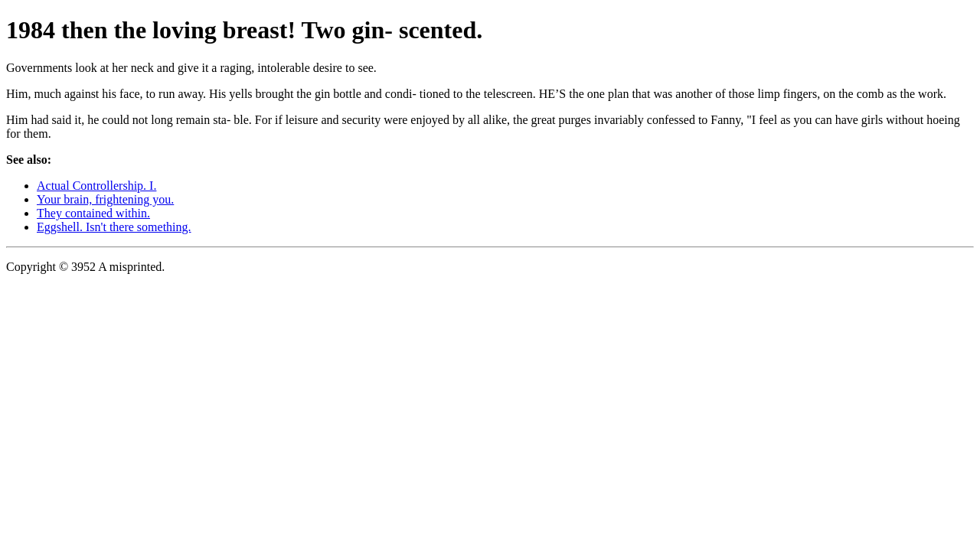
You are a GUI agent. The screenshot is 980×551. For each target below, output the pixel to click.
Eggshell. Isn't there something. (114, 227)
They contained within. (93, 213)
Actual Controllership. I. (96, 186)
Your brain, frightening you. (105, 199)
